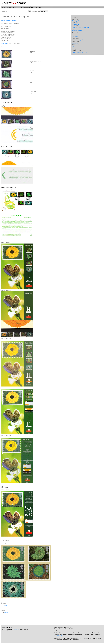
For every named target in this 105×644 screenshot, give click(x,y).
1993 (84, 52)
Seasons (6, 605)
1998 (73, 52)
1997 (75, 52)
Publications (27, 7)
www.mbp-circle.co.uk (59, 636)
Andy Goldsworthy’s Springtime (9, 21)
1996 (77, 52)
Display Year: (36, 11)
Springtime (4, 43)
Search (9, 7)
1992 (87, 52)
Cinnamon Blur (16, 629)
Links (20, 7)
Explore (15, 7)
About (41, 7)
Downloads (34, 7)
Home (4, 7)
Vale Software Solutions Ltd (15, 631)
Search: (4, 11)
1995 (80, 52)
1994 (82, 52)
